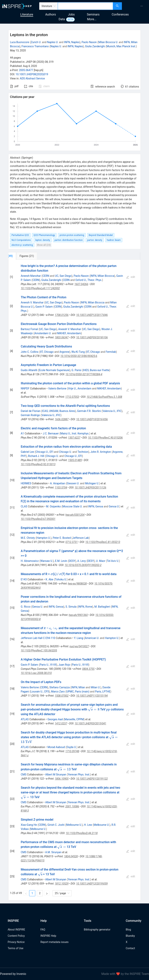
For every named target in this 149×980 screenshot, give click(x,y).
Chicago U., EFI (44, 452)
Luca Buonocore (20, 42)
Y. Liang (78, 638)
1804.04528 (71, 856)
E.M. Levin (61, 561)
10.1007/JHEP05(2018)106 (92, 337)
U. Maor (101, 561)
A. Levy (82, 561)
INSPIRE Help (48, 936)
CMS (24, 775)
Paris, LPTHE (103, 692)
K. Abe (49, 579)
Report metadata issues (54, 942)
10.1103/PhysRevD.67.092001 (38, 519)
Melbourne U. (74, 825)
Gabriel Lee (27, 452)
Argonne (64, 352)
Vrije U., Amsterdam (80, 388)
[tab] (21, 256)
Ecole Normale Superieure (54, 370)
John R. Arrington (101, 452)
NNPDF (25, 388)
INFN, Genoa (96, 506)
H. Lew (88, 825)
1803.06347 (62, 337)
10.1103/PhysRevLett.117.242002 (40, 288)
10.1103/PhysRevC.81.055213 (103, 542)
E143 (24, 579)
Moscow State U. (73, 506)
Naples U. (53, 42)
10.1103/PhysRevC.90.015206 (105, 438)
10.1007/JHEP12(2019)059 (92, 884)
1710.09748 (72, 751)
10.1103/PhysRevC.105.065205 (39, 650)
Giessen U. (73, 483)
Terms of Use (15, 948)
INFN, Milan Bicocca (102, 276)
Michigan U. (92, 483)
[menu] (136, 6)
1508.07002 (62, 696)
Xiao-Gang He (29, 825)
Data (62, 19)
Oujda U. (71, 747)
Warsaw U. (47, 561)
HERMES (26, 483)
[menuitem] (142, 6)
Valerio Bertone (57, 388)
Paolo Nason (89, 42)
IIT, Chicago (47, 352)
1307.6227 (74, 438)
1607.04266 (81, 284)
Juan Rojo (64, 665)
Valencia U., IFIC (112, 411)
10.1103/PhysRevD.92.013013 (38, 464)
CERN (46, 276)
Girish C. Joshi (56, 825)
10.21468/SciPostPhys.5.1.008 (104, 397)
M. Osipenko (53, 506)
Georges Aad (55, 719)
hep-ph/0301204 (75, 515)
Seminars (93, 14)
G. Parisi (76, 370)
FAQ (43, 930)
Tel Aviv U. (113, 561)
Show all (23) (44, 245)
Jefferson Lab (81, 538)
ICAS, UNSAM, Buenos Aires (59, 411)
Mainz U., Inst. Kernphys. (75, 433)
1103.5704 (61, 488)
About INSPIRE (16, 930)
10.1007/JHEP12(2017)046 (92, 315)
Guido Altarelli (29, 370)
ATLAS (25, 719)
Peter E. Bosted (62, 538)
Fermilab (111, 352)
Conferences (120, 14)
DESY (72, 561)
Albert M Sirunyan (56, 775)
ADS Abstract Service (32, 78)
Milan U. (96, 687)
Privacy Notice (16, 942)
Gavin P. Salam (44, 307)
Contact (130, 948)
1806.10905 (62, 779)
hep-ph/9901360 (78, 615)
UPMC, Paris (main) (78, 692)
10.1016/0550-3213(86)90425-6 (79, 356)
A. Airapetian (58, 483)
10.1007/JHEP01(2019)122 (92, 779)
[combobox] (85, 6)
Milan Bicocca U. (108, 42)
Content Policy (16, 936)
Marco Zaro (58, 692)
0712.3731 (72, 542)
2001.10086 (72, 806)
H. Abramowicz (30, 561)
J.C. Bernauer (51, 433)
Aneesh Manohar (31, 276)
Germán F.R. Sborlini (89, 411)
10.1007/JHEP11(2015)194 (92, 696)
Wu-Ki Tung (78, 352)
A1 (22, 433)
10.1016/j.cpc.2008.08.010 (36, 673)
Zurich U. (36, 42)
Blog (128, 930)
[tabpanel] (75, 580)
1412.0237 (61, 723)
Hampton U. (44, 538)
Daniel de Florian (31, 411)
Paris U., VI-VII (48, 665)
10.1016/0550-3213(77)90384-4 (84, 374)
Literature (27, 14)
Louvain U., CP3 (40, 692)
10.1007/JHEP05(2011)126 (91, 488)
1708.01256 (62, 315)
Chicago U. (65, 452)
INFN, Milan (78, 687)
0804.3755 (88, 669)
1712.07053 (72, 397)
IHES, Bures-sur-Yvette (96, 370)
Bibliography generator (97, 930)
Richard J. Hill (36, 456)
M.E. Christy (28, 538)
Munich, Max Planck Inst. (121, 46)
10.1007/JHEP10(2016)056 (92, 419)
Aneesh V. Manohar (32, 302)
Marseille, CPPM (74, 719)
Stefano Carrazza (60, 687)
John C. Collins (29, 352)
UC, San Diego (63, 276)
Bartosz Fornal (29, 329)
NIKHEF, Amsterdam (69, 333)
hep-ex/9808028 (77, 584)
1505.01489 (75, 460)
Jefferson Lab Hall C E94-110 (38, 638)
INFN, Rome (85, 607)
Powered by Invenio (13, 974)
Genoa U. (114, 506)
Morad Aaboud (56, 747)
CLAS (24, 506)
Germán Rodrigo (30, 415)
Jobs (71, 14)
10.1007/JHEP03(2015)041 (90, 723)
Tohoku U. (61, 579)
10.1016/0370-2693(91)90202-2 (83, 565)
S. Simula (71, 607)
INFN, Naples (72, 42)
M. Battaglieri (102, 607)
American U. (92, 638)
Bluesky (130, 936)
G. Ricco (25, 607)
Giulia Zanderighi (95, 46)
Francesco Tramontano (35, 46)
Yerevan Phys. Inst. (79, 775)
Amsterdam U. (43, 333)
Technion (83, 452)
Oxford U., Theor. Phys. (89, 280)
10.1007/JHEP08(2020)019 (32, 74)
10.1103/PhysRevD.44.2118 (82, 833)
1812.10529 (62, 884)
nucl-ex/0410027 (79, 646)
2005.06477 (26, 70)
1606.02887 (62, 419)
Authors (51, 14)
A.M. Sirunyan (53, 852)
